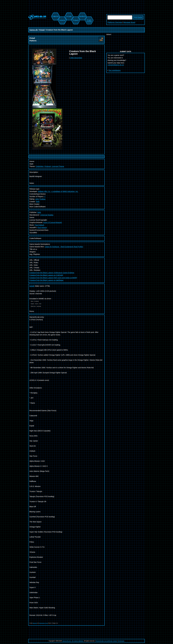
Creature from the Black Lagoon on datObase (46, 280)
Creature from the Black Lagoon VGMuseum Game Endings (52, 273)
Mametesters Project (43, 623)
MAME (32, 286)
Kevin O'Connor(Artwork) (53, 222)
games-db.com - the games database (73, 641)
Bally (38, 202)
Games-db (34, 30)
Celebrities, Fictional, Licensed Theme (50, 166)
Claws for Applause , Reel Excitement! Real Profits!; (64, 247)
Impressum (121, 641)
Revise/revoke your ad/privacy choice (106, 641)
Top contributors (115, 70)
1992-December (76, 58)
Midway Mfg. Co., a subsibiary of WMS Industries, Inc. (58, 191)
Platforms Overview (115, 22)
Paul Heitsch (39, 225)
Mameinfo (35, 623)
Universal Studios (47, 215)
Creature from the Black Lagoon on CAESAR (46, 275)
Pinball (42, 30)
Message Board (129, 22)
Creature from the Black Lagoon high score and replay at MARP (53, 278)
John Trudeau (40, 199)
